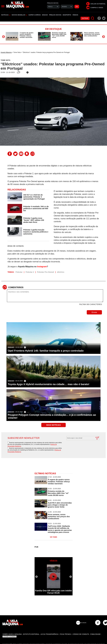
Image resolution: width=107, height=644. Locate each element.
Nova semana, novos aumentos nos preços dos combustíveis (92, 34)
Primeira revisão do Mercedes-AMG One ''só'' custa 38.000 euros (59, 35)
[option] (21, 36)
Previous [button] (3, 37)
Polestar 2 (30, 272)
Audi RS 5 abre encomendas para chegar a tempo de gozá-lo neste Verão (60, 505)
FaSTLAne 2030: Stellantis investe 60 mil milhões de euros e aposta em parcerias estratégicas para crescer (60, 529)
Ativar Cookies (9, 637)
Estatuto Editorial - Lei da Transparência (41, 634)
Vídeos (75, 15)
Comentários (16, 287)
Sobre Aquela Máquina (12, 634)
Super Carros (35, 15)
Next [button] (104, 37)
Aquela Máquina (6, 52)
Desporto (67, 15)
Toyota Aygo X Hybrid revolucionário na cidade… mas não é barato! (48, 384)
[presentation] (80, 446)
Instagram (42, 267)
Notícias (6, 15)
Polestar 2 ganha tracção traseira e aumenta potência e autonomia (36, 232)
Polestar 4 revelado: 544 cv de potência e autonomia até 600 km (36, 209)
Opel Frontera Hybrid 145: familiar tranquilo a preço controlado (46, 351)
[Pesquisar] (93, 18)
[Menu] (3, 6)
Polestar (19, 272)
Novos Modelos (19, 15)
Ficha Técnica (66, 634)
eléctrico (61, 272)
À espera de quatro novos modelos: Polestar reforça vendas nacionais (27, 35)
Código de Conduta (81, 634)
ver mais (53, 537)
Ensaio (45, 15)
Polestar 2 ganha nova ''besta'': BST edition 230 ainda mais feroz (34, 220)
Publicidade (95, 634)
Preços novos (55, 15)
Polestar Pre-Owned (46, 272)
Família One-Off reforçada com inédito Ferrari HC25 (53, 592)
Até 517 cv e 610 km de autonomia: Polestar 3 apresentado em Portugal (34, 197)
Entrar (85, 18)
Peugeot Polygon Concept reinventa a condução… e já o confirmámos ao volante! (52, 416)
